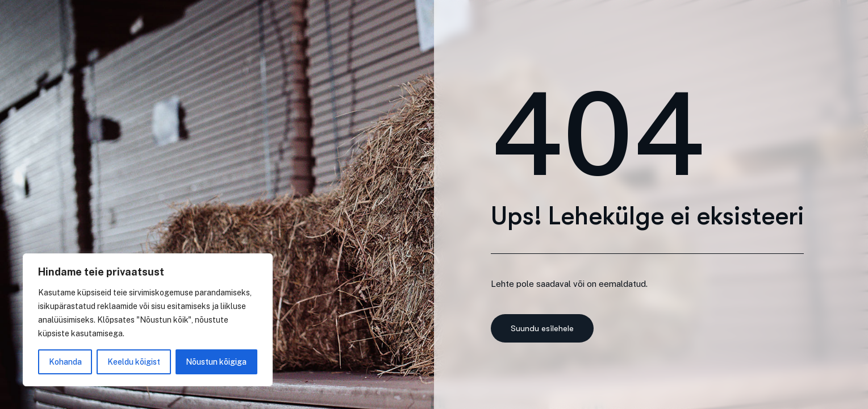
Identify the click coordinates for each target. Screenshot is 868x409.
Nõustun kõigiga (216, 362)
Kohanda (65, 362)
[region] (148, 320)
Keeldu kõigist (134, 362)
